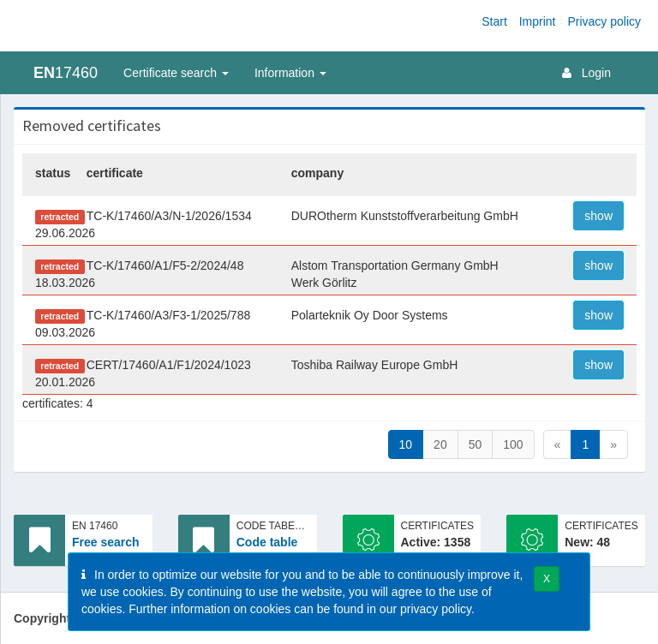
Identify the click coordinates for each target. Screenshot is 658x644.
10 (406, 444)
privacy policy (436, 609)
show (598, 216)
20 (440, 444)
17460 (66, 73)
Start (494, 21)
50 (476, 444)
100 (513, 444)
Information (290, 73)
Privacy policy (604, 21)
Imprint (538, 21)
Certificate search (176, 73)
